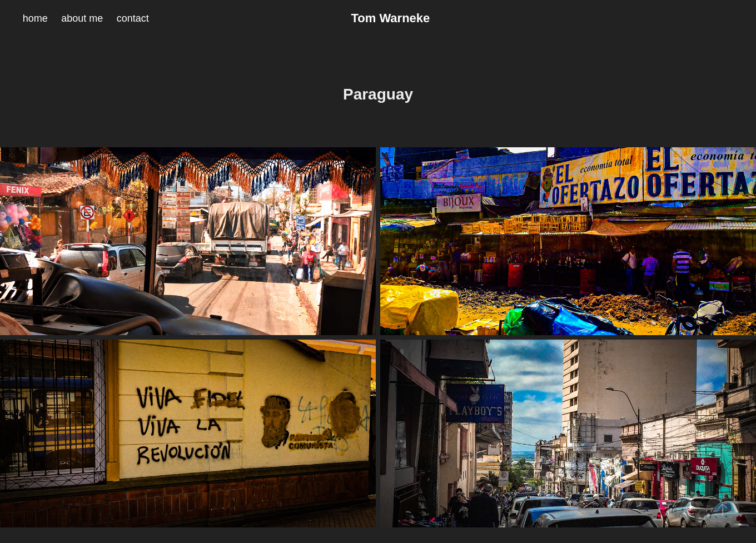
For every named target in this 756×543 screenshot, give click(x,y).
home (35, 18)
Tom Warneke (390, 18)
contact (133, 18)
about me (82, 18)
